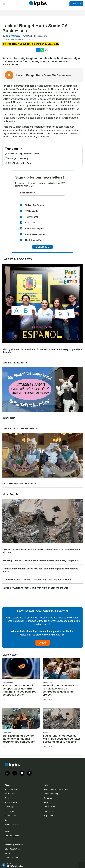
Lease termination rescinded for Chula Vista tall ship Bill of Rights (37, 580)
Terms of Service (11, 824)
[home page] (38, 4)
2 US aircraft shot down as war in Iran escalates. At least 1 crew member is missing (41, 551)
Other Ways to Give (12, 849)
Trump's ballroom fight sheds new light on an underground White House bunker (40, 570)
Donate (43, 643)
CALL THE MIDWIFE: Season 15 (19, 484)
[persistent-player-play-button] (4, 865)
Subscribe (42, 247)
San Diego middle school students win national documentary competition (41, 560)
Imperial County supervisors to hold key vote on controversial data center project (61, 690)
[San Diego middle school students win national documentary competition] (21, 719)
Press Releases (11, 811)
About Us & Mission (12, 789)
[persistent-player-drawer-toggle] (82, 865)
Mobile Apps (10, 807)
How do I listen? (50, 807)
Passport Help (49, 811)
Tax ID (7, 853)
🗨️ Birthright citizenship (17, 158)
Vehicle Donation (11, 858)
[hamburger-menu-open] (4, 4)
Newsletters (9, 794)
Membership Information (14, 845)
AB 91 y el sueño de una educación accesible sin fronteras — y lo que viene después (42, 351)
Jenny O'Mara (12, 36)
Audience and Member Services (56, 789)
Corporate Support (12, 836)
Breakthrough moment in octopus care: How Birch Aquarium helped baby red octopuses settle (19, 690)
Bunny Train (9, 418)
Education (7, 733)
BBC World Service (15, 866)
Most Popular (12, 494)
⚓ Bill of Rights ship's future (19, 163)
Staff (7, 820)
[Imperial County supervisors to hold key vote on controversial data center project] (61, 669)
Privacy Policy (10, 816)
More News (10, 655)
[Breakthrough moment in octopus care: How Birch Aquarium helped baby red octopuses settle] (21, 669)
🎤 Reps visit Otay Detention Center (22, 154)
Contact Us (48, 798)
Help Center (48, 816)
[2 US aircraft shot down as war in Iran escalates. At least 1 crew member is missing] (61, 719)
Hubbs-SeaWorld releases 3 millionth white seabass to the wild (35, 588)
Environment (8, 682)
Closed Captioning (51, 794)
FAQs (46, 802)
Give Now (76, 4)
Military (46, 733)
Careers (8, 798)
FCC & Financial (11, 802)
